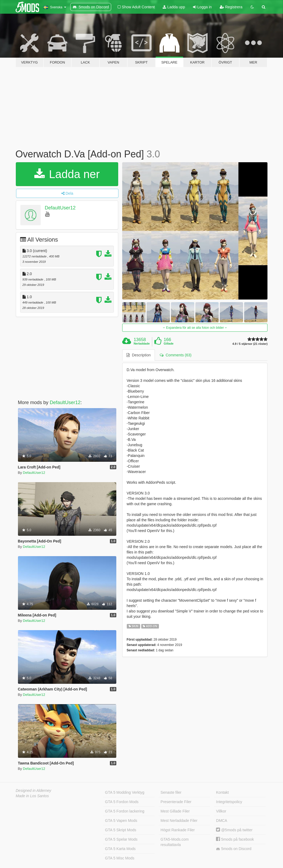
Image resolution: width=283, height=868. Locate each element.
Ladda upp (174, 7)
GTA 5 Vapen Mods (121, 821)
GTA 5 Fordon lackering (125, 811)
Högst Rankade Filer (178, 830)
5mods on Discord (234, 849)
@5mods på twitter (234, 830)
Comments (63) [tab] (176, 355)
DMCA (221, 821)
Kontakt (222, 792)
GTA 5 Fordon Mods (122, 802)
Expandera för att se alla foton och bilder (195, 328)
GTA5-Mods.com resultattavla (175, 842)
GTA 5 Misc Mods (120, 858)
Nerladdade (142, 343)
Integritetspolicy (229, 802)
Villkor (221, 811)
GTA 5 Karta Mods (120, 849)
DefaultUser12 (60, 208)
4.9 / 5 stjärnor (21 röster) (250, 344)
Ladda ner (67, 174)
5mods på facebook (235, 839)
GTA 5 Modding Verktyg (125, 792)
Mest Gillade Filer (175, 811)
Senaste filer (171, 792)
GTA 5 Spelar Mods (121, 839)
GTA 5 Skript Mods (121, 830)
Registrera (231, 7)
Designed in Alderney (34, 791)
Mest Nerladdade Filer (179, 821)
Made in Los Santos (32, 796)
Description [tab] (139, 355)
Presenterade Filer (176, 802)
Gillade (169, 343)
